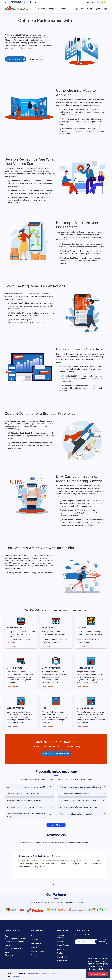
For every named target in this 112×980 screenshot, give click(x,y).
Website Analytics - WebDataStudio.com (43, 973)
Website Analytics (16, 708)
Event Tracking (49, 628)
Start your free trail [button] (16, 59)
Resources (66, 9)
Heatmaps (82, 628)
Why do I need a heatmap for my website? (76, 814)
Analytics (42, 9)
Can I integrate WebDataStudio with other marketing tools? (27, 815)
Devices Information (52, 668)
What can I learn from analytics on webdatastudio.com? (81, 787)
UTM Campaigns (85, 708)
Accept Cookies (98, 974)
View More (56, 825)
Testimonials (36, 943)
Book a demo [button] (35, 59)
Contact (34, 955)
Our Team (35, 940)
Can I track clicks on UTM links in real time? (24, 794)
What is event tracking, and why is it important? (25, 807)
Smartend (16, 976)
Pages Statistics (85, 668)
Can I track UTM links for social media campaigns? (79, 807)
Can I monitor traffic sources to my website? (76, 794)
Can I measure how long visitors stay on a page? (78, 800)
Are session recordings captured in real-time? (25, 800)
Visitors (46, 708)
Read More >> (13, 647)
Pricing (89, 9)
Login (105, 9)
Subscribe (101, 942)
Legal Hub (79, 9)
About (33, 936)
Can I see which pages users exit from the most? (26, 787)
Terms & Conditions (39, 951)
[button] (53, 885)
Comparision (62, 961)
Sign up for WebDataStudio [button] (56, 754)
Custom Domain (15, 668)
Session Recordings (17, 628)
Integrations (54, 9)
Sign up (97, 9)
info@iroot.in (31, 2)
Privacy (34, 947)
